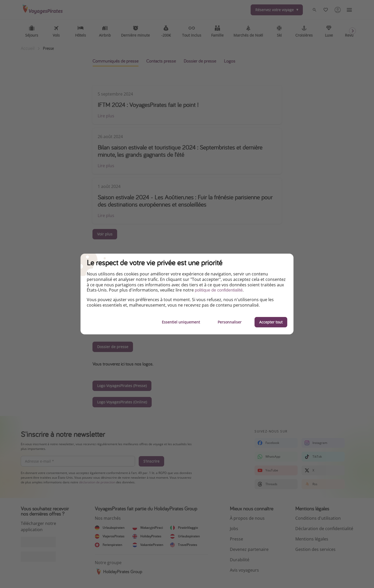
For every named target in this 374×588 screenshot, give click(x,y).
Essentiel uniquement (181, 322)
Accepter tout (271, 322)
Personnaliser (230, 322)
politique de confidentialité (219, 290)
